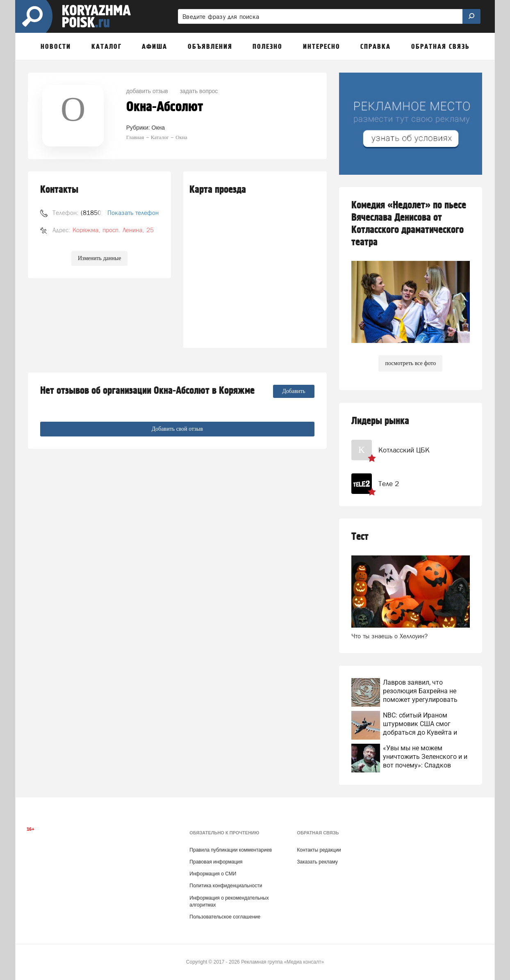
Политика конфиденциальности (226, 886)
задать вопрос (199, 91)
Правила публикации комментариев (231, 850)
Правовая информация (216, 862)
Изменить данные (99, 258)
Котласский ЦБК (404, 450)
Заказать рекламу (317, 862)
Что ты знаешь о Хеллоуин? (389, 636)
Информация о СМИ (213, 874)
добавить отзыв (147, 91)
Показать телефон (133, 213)
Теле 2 (389, 484)
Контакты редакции (319, 850)
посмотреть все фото (410, 363)
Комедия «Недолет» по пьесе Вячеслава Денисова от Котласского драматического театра (409, 224)
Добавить (294, 391)
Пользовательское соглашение (225, 917)
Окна (158, 128)
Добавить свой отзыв (177, 429)
